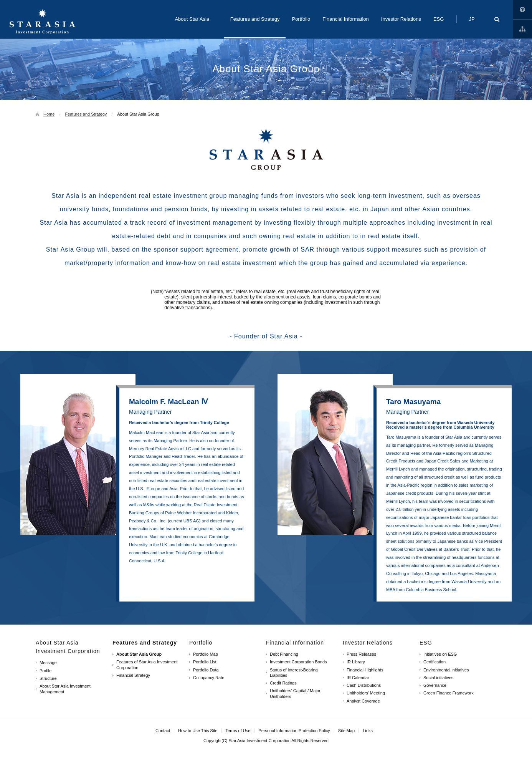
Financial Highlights (365, 670)
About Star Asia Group (139, 654)
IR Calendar (358, 678)
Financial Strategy (133, 675)
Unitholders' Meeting (366, 693)
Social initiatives (438, 678)
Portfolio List (205, 662)
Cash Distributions (364, 685)
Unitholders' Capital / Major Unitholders (295, 693)
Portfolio (201, 643)
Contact (163, 731)
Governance (435, 685)
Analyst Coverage (363, 701)
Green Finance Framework (449, 693)
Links (522, 29)
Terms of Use (238, 731)
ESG (426, 643)
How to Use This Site (522, 10)
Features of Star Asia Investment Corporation (147, 665)
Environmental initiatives (446, 670)
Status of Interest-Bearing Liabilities (294, 673)
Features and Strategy (86, 114)
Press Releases (361, 654)
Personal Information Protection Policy (294, 731)
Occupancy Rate (209, 678)
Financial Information (295, 643)
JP (472, 19)
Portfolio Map (206, 654)
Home (49, 114)
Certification (435, 662)
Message (48, 663)
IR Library (356, 662)
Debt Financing (284, 654)
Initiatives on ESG (440, 654)
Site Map (346, 731)
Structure (48, 678)
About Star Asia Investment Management (65, 689)
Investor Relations (368, 643)
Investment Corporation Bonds (298, 662)
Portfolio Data (206, 670)
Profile (45, 671)
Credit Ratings (283, 683)
